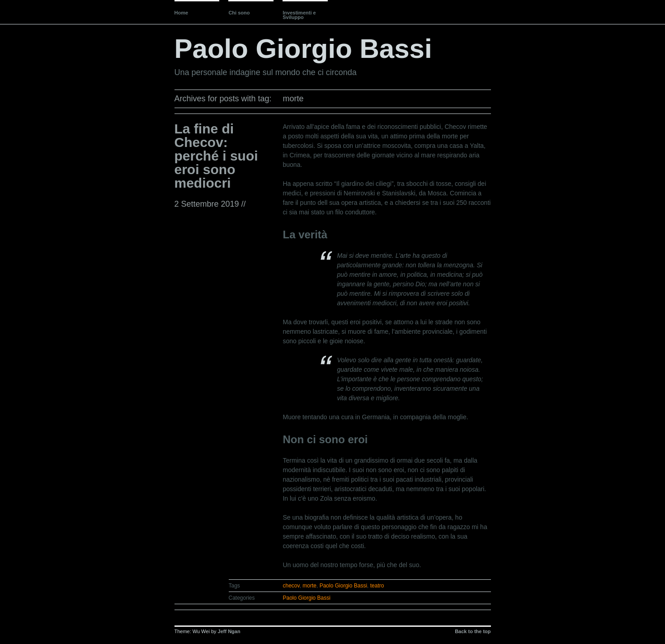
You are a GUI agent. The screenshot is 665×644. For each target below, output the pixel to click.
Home (182, 13)
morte (309, 586)
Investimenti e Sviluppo (299, 15)
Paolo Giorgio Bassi (303, 49)
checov (291, 586)
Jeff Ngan (229, 631)
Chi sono (239, 13)
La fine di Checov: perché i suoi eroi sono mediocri (216, 156)
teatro (377, 586)
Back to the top (473, 631)
